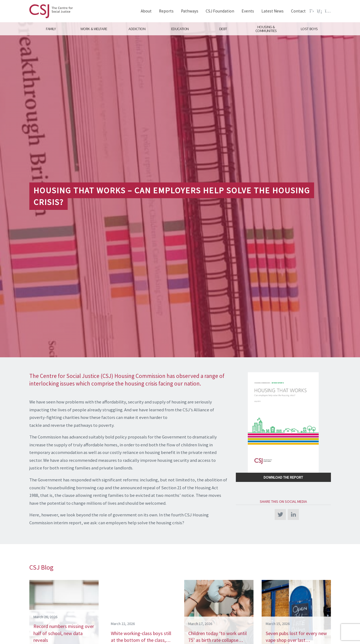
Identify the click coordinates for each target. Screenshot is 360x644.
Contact (298, 11)
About (146, 11)
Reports (166, 11)
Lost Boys (309, 29)
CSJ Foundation (220, 11)
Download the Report (283, 477)
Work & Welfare (94, 29)
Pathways (190, 11)
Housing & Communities (266, 29)
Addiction (137, 29)
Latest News (273, 11)
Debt (223, 29)
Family (51, 29)
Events (248, 11)
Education (180, 29)
